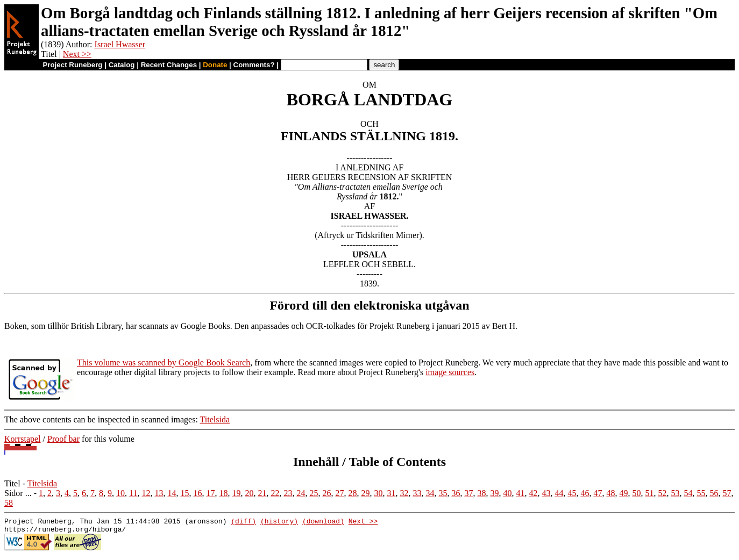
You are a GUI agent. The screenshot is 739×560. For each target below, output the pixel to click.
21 (262, 493)
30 (378, 493)
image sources (450, 372)
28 (352, 493)
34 (430, 493)
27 (339, 493)
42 (533, 493)
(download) (323, 522)
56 (714, 493)
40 (507, 493)
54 (688, 493)
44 (559, 493)
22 (275, 493)
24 (301, 493)
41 (520, 493)
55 (701, 493)
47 (598, 493)
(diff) (243, 522)
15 (184, 493)
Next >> (77, 54)
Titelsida (215, 419)
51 (649, 493)
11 (133, 493)
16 (197, 493)
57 (727, 493)
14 (172, 493)
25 (314, 493)
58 (9, 503)
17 (210, 493)
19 (236, 493)
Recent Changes (169, 65)
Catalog (122, 65)
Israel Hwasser (120, 44)
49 (623, 493)
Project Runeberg (72, 65)
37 (468, 493)
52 (662, 493)
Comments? (254, 65)
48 (610, 493)
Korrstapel (23, 439)
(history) (279, 522)
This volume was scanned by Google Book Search (164, 362)
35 (443, 493)
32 (404, 493)
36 (456, 493)
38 (481, 493)
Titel (12, 483)
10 (120, 493)
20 (249, 493)
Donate (215, 65)
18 (223, 493)
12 (146, 493)
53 (675, 493)
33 (417, 493)
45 (572, 493)
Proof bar (63, 439)
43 (546, 493)
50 (636, 493)
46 (585, 493)
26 (326, 493)
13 (159, 493)
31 (391, 493)
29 (365, 493)
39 (494, 493)
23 (288, 493)
